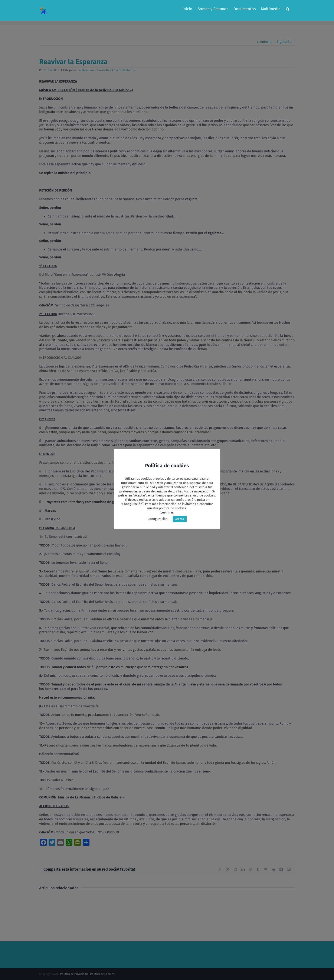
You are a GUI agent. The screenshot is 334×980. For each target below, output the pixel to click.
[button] (288, 9)
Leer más (167, 512)
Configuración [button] (158, 519)
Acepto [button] (180, 519)
